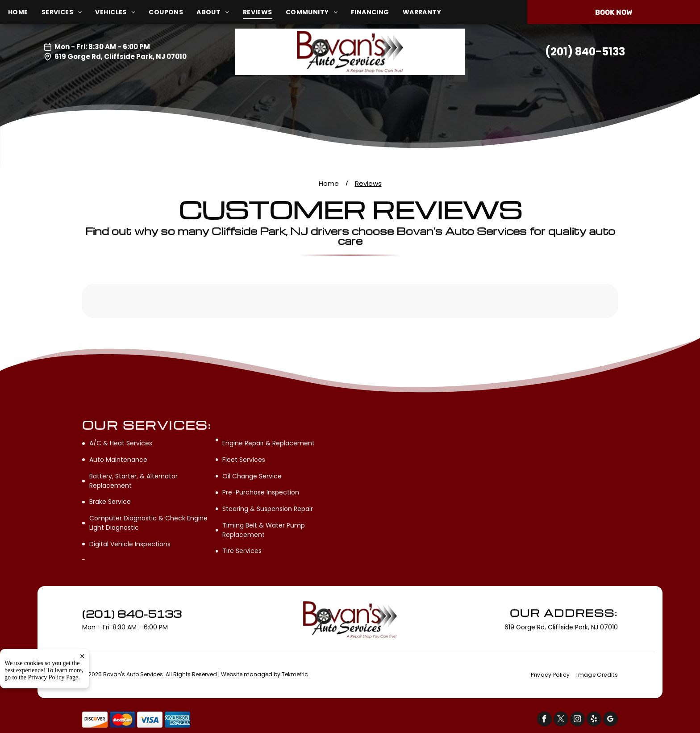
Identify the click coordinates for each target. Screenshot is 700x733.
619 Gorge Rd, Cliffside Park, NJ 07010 (121, 57)
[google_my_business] (610, 720)
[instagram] (577, 720)
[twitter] (561, 720)
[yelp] (594, 720)
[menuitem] (25, 12)
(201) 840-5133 (585, 52)
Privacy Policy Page (53, 677)
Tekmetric (295, 674)
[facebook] (544, 720)
